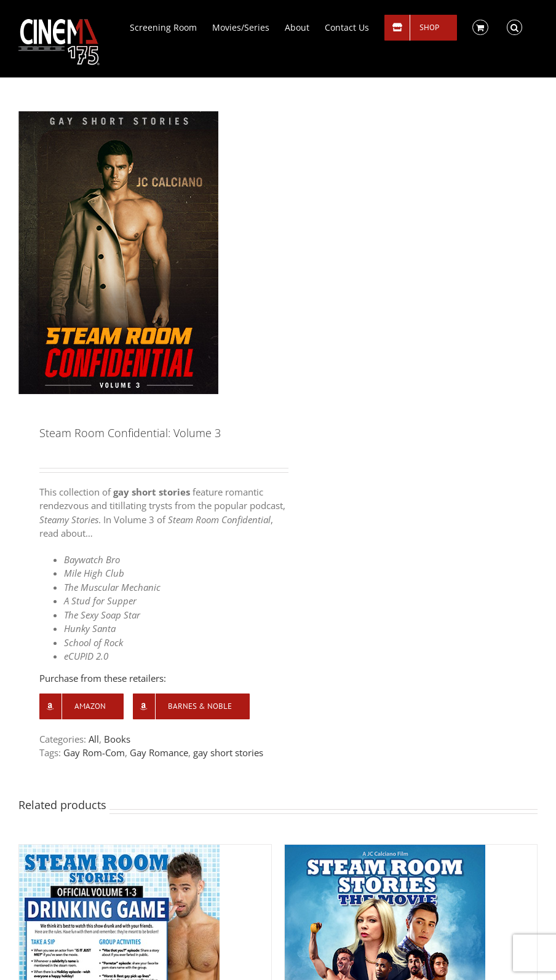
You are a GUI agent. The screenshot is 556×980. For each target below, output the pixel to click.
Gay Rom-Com (94, 753)
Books (117, 739)
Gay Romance (159, 753)
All (94, 739)
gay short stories (228, 753)
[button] (514, 26)
